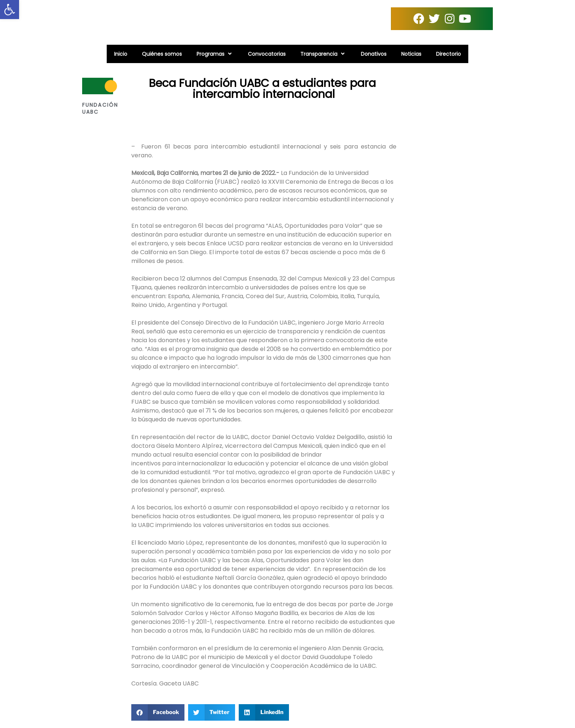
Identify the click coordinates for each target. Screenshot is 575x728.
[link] (10, 10)
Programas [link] (215, 54)
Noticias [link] (411, 54)
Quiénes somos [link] (162, 54)
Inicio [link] (121, 54)
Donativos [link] (374, 54)
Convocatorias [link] (267, 54)
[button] (158, 712)
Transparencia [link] (323, 54)
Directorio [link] (448, 54)
